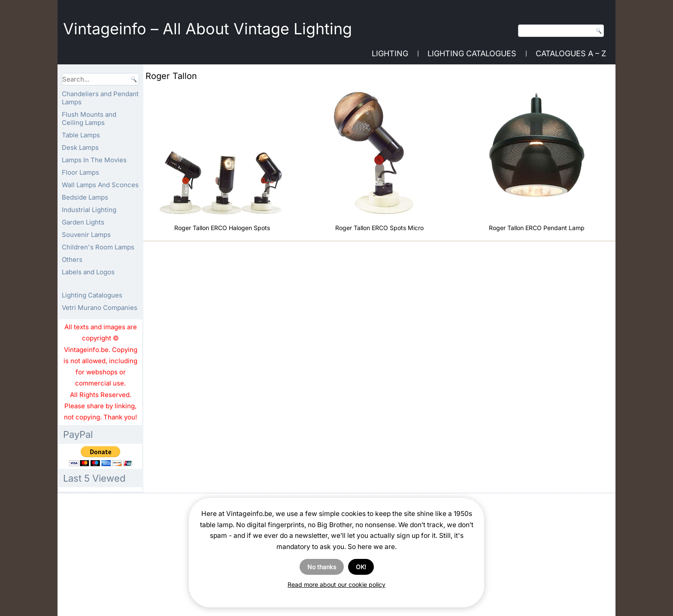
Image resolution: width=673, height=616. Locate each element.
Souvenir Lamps (86, 235)
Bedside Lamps (85, 197)
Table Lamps (81, 135)
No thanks (322, 567)
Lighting (390, 53)
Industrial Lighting (89, 210)
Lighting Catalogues (472, 53)
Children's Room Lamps (98, 247)
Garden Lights (83, 222)
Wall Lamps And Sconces (100, 185)
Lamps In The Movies (94, 160)
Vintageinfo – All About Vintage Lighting (208, 29)
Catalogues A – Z (571, 53)
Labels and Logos (88, 272)
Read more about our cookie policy (336, 584)
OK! (361, 567)
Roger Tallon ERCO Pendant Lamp (537, 228)
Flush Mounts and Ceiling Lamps (89, 118)
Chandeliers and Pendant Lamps (100, 98)
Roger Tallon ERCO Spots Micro (379, 228)
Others (72, 259)
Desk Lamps (80, 147)
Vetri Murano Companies (100, 308)
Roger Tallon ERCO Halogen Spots (222, 228)
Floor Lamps (80, 172)
